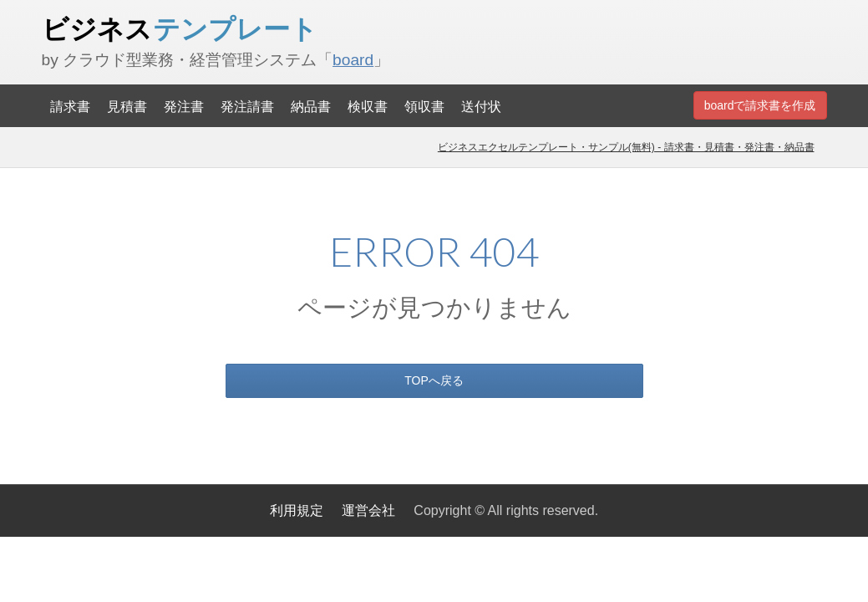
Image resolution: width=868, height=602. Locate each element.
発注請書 (247, 106)
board (353, 60)
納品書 (311, 106)
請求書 (70, 106)
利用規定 (297, 510)
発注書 (184, 106)
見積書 (127, 106)
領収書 (424, 106)
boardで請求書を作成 (760, 105)
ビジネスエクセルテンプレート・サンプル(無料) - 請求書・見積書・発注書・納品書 (626, 147)
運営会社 (368, 510)
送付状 (481, 106)
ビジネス (180, 28)
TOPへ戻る (434, 380)
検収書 (368, 106)
